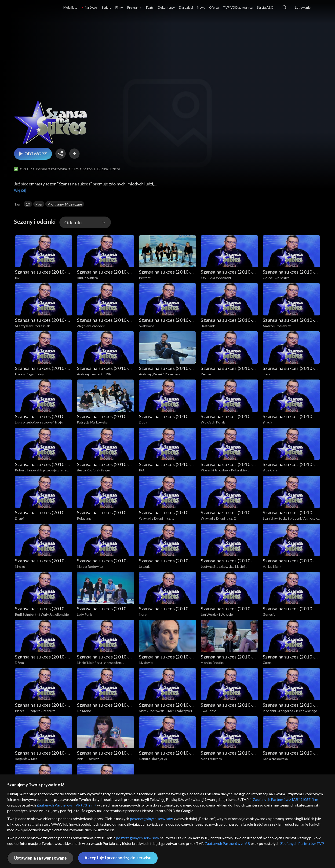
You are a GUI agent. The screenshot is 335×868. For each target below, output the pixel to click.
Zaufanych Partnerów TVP (302, 843)
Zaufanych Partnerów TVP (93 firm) (66, 805)
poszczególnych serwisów (152, 819)
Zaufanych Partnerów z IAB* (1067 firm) (286, 799)
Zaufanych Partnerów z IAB (227, 843)
